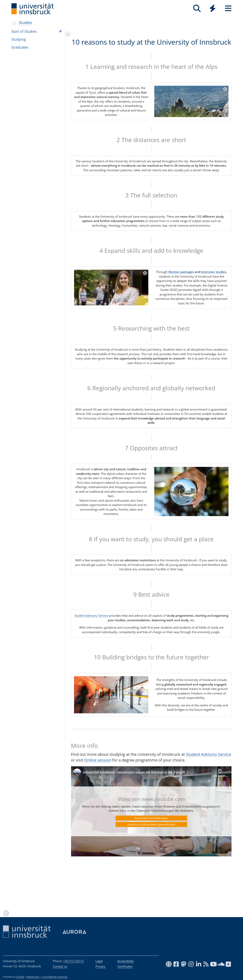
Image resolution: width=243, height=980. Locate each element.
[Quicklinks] (213, 8)
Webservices (33, 977)
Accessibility (126, 961)
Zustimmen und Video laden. (151, 860)
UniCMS (20, 977)
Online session (98, 802)
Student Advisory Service (91, 657)
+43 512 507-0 (73, 961)
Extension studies (214, 313)
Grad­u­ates (20, 47)
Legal (99, 961)
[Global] (213, 9)
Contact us (60, 966)
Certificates (125, 966)
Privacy (100, 966)
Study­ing (19, 39)
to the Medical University (55, 977)
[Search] (197, 8)
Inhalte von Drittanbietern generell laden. (151, 866)
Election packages (181, 313)
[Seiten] (228, 8)
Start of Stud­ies (24, 31)
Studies (25, 23)
